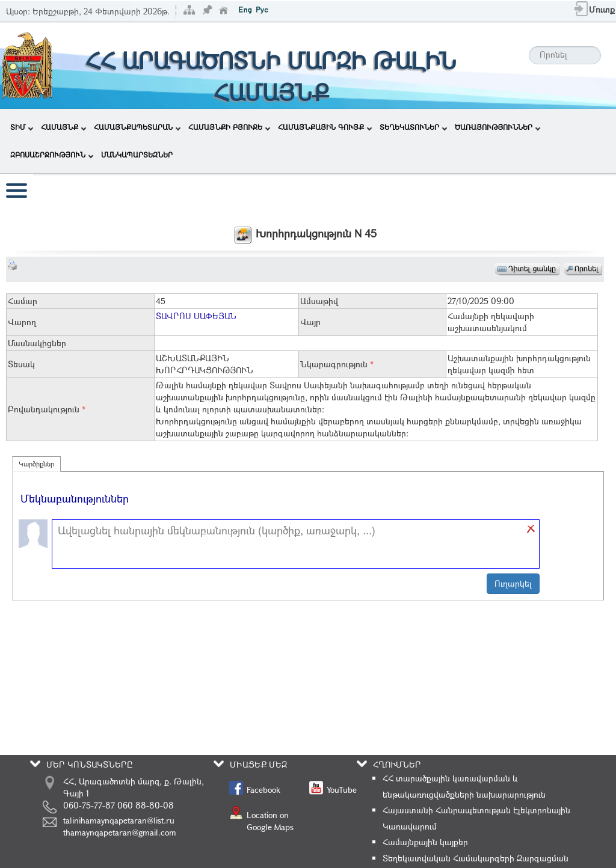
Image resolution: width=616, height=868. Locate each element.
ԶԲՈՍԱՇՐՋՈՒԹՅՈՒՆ (52, 154)
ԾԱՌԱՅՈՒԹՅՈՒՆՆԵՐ (497, 127)
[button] (531, 529)
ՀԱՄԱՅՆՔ (63, 127)
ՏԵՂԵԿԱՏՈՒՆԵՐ (413, 127)
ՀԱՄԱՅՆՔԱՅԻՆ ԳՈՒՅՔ (325, 127)
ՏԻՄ (22, 127)
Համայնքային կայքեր (425, 842)
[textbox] (290, 544)
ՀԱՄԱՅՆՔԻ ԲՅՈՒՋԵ (229, 127)
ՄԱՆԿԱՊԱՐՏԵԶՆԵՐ (137, 154)
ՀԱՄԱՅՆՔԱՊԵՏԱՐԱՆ (137, 127)
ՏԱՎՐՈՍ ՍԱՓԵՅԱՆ (196, 316)
